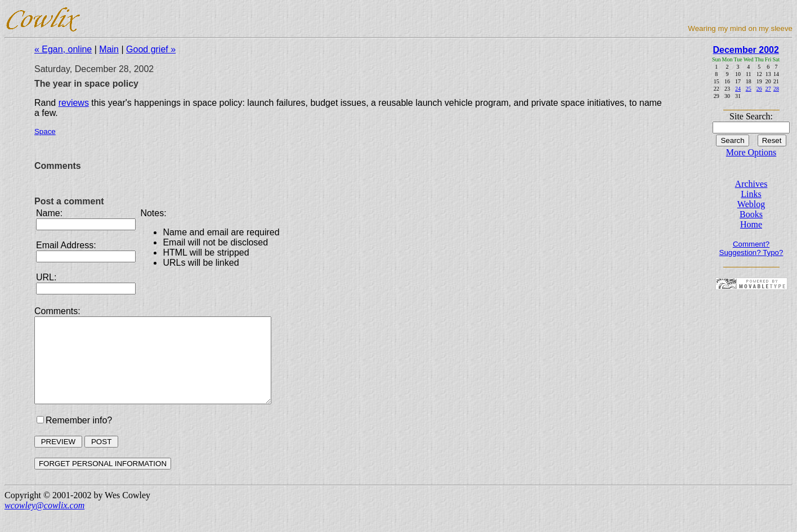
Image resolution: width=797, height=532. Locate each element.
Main (109, 49)
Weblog (751, 204)
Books (751, 214)
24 (738, 89)
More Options (751, 152)
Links (751, 194)
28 (776, 89)
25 (749, 89)
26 (759, 89)
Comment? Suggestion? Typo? (751, 248)
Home (751, 224)
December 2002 (745, 50)
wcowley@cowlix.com (44, 522)
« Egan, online (63, 49)
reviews (74, 103)
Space (45, 131)
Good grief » (151, 49)
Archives (751, 184)
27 (768, 89)
